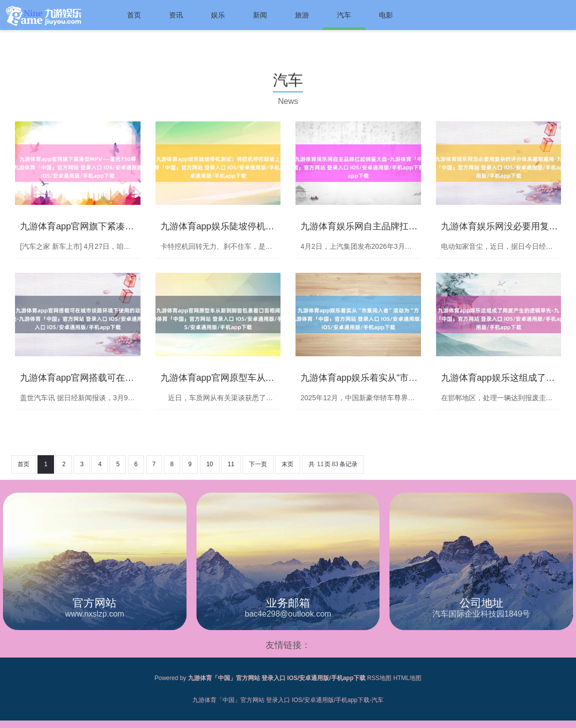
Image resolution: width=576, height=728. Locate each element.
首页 (134, 15)
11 (231, 464)
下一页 (258, 464)
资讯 (176, 15)
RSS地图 (379, 678)
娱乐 (218, 15)
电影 (386, 15)
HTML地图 (407, 678)
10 (210, 464)
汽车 (344, 15)
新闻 (260, 15)
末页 (287, 464)
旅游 (302, 15)
